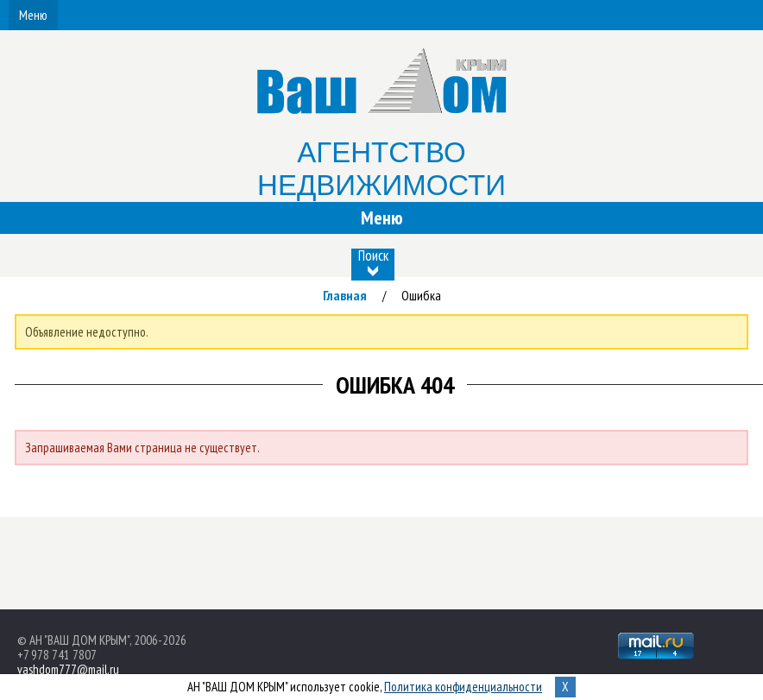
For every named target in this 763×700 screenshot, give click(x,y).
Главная (345, 295)
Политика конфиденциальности (463, 687)
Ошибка (421, 295)
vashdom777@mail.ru (68, 669)
